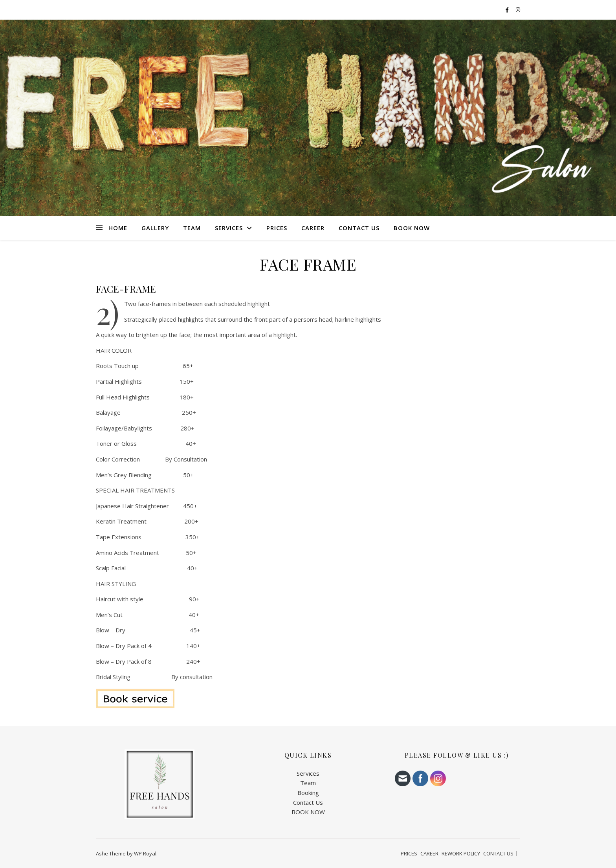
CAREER (313, 228)
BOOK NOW (412, 228)
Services (308, 773)
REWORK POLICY (461, 853)
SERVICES (229, 228)
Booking (308, 793)
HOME (118, 228)
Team (308, 783)
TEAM (192, 228)
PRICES (277, 228)
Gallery (155, 228)
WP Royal (145, 853)
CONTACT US (359, 228)
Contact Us (308, 802)
